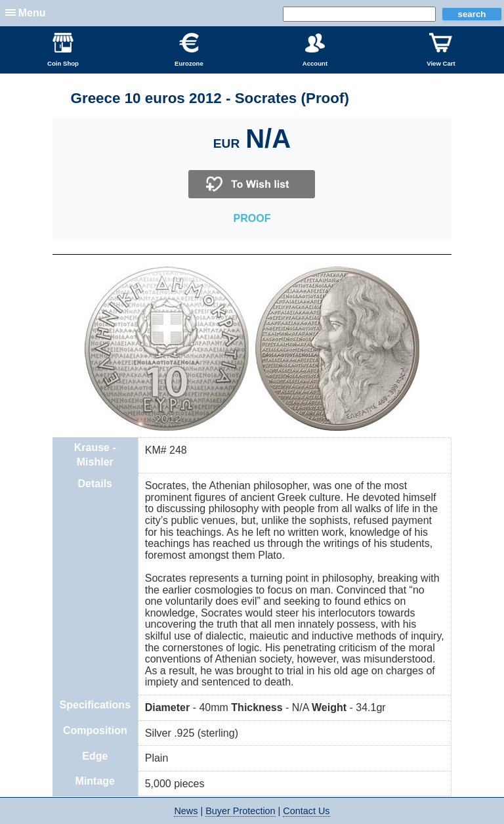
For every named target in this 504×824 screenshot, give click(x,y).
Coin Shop (63, 50)
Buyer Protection (240, 811)
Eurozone (189, 50)
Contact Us (306, 811)
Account (315, 50)
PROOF (252, 218)
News (186, 811)
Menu (32, 13)
